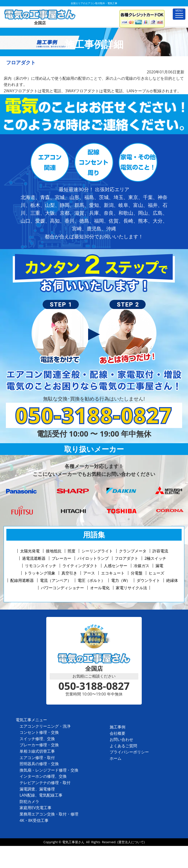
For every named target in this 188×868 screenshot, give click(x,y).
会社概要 (117, 733)
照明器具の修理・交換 (39, 764)
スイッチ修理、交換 (37, 739)
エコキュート (113, 573)
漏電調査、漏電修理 (37, 789)
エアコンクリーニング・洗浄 (45, 726)
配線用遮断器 (22, 580)
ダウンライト (148, 580)
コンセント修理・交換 (39, 732)
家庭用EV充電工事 (35, 808)
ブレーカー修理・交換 (39, 745)
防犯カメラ (29, 801)
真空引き (69, 573)
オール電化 (100, 588)
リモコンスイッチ (41, 566)
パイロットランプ (93, 558)
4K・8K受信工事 (34, 820)
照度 (71, 551)
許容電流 (160, 551)
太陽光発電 (30, 551)
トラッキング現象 (40, 573)
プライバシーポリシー (129, 752)
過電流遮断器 (34, 558)
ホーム (116, 758)
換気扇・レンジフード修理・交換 (49, 770)
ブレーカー (61, 558)
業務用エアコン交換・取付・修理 (49, 814)
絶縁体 (172, 580)
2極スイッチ (155, 558)
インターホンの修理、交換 (43, 776)
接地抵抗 (54, 551)
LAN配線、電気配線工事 (41, 795)
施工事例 (117, 727)
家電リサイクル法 (131, 588)
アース (89, 573)
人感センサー (116, 566)
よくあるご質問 (123, 746)
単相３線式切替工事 (37, 751)
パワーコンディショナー (62, 588)
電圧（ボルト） (91, 580)
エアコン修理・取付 (37, 758)
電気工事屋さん (73, 842)
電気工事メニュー (31, 720)
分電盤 (137, 573)
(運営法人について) (131, 842)
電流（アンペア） (56, 580)
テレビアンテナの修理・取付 (45, 783)
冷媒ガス (141, 566)
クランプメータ (133, 551)
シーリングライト (97, 551)
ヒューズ (156, 573)
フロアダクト (127, 558)
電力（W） (121, 580)
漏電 (159, 566)
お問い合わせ (121, 739)
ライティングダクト (80, 566)
